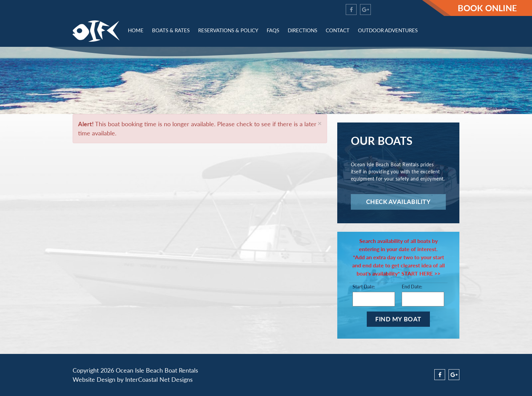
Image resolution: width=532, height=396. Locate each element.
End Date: (412, 287)
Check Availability (398, 202)
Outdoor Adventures (388, 30)
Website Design (94, 379)
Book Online (487, 8)
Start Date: (364, 287)
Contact (338, 30)
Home (136, 30)
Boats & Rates (171, 30)
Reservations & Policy (228, 30)
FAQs (273, 30)
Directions (302, 30)
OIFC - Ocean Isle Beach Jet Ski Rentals (96, 31)
